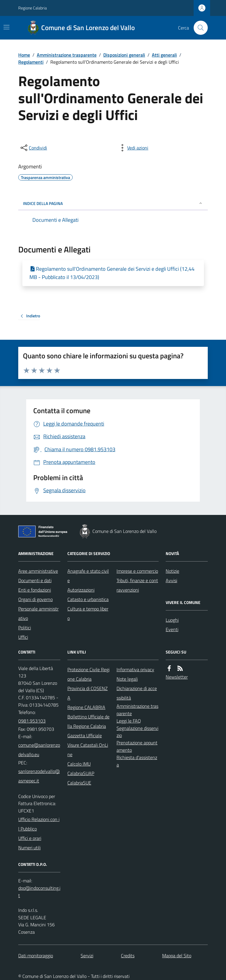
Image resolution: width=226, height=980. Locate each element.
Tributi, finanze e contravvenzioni (137, 585)
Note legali (127, 679)
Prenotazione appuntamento (137, 746)
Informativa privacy (135, 669)
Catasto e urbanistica (88, 599)
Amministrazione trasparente (67, 55)
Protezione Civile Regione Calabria (88, 674)
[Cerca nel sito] (198, 28)
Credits (128, 956)
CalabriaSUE (79, 783)
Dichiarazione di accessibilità (137, 693)
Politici (25, 628)
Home (24, 55)
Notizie (172, 571)
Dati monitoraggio (36, 956)
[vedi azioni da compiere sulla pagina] (133, 148)
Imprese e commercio (137, 571)
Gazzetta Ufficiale (85, 736)
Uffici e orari (30, 838)
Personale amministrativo (38, 613)
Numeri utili (29, 848)
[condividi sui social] (33, 148)
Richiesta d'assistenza (137, 761)
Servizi (87, 956)
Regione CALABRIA (86, 707)
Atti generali (164, 55)
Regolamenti (31, 62)
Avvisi (171, 580)
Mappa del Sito (177, 956)
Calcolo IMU (79, 764)
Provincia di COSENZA (88, 693)
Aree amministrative (38, 571)
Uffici (23, 637)
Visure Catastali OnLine (88, 750)
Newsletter (177, 677)
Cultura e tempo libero (88, 613)
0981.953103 (32, 721)
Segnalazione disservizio (137, 732)
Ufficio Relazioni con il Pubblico (39, 824)
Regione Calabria (33, 8)
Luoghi (172, 620)
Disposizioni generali (124, 55)
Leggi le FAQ (129, 721)
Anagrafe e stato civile (88, 576)
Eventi (172, 629)
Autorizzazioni (81, 590)
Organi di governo (35, 599)
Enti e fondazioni (35, 590)
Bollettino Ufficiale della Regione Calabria (88, 721)
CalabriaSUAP (81, 773)
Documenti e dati (35, 580)
